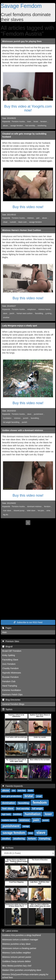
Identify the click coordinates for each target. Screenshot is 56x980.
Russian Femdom (10, 677)
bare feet (22, 791)
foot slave (8, 808)
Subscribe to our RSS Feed (28, 622)
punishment (38, 414)
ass (14, 791)
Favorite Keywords (13, 786)
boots (31, 791)
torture (32, 839)
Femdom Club (9, 681)
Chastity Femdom (10, 668)
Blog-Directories (11, 700)
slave (5, 313)
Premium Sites (11, 641)
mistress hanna (44, 309)
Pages (7, 628)
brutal (36, 122)
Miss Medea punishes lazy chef (17, 966)
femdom (44, 122)
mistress (30, 218)
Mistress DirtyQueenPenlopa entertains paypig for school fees (25, 976)
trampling (45, 839)
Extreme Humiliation (12, 690)
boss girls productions (11, 796)
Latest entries (10, 931)
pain (38, 218)
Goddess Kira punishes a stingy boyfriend (22, 935)
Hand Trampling (10, 686)
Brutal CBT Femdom (12, 651)
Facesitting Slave (10, 660)
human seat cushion (24, 313)
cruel (39, 796)
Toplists (7, 709)
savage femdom (17, 126)
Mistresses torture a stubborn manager (20, 940)
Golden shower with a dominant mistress (23, 430)
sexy (31, 833)
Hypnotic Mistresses (12, 673)
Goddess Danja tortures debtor (17, 961)
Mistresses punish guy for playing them (22, 41)
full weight (37, 809)
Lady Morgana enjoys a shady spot (20, 326)
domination (9, 803)
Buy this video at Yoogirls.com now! (28, 108)
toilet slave (31, 511)
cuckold (13, 222)
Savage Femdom (21, 6)
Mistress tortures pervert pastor (17, 957)
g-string (49, 313)
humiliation (7, 418)
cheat (5, 222)
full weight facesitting (11, 422)
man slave (7, 511)
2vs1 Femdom (9, 664)
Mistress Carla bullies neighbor (17, 953)
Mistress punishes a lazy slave (16, 944)
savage (26, 826)
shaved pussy (19, 511)
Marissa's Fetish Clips (12, 695)
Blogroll (7, 647)
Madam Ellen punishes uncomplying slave (22, 970)
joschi (12, 313)
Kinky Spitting (9, 655)
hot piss (41, 511)
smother (6, 318)
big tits (6, 515)
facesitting (39, 313)
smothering (42, 126)
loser (29, 122)
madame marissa (9, 820)
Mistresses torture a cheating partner (19, 948)
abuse (5, 126)
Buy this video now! (28, 207)
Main (4, 632)
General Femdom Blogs (13, 704)
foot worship (30, 126)
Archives (8, 848)
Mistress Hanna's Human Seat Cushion (22, 230)
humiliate (17, 814)
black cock (23, 222)
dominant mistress (34, 507)
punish (26, 418)
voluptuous (32, 309)
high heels (6, 814)
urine (48, 511)
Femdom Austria (18, 122)
